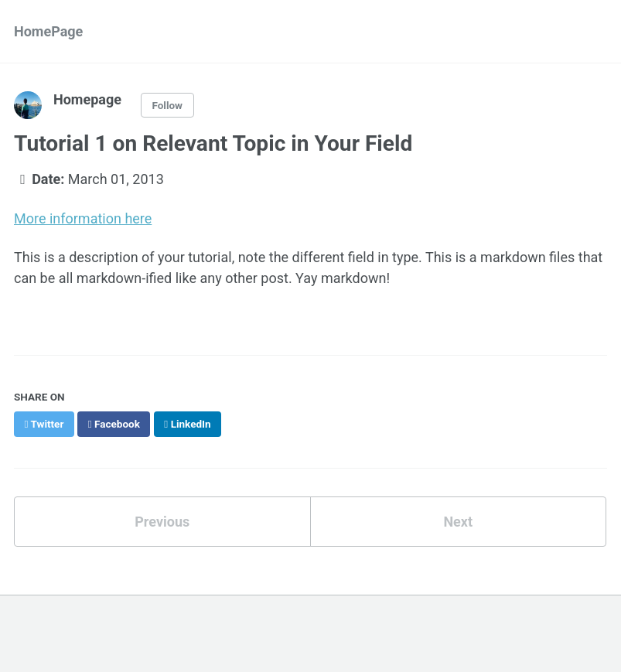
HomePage (48, 31)
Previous (162, 522)
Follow (167, 105)
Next (458, 522)
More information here (83, 218)
